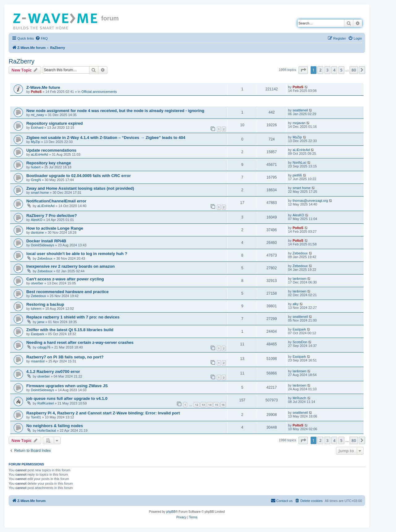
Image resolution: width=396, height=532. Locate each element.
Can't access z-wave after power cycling (65, 279)
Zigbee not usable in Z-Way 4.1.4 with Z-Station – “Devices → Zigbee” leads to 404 (106, 138)
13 (203, 405)
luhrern (36, 309)
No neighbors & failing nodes (55, 426)
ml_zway (38, 115)
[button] (303, 70)
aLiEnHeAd (40, 154)
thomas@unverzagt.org (310, 201)
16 (223, 405)
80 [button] (354, 70)
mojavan (299, 123)
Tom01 (36, 417)
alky (296, 304)
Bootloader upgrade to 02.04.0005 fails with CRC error (79, 176)
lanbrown (300, 279)
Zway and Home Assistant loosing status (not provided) (80, 188)
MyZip (36, 142)
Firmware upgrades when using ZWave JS (67, 386)
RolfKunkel (46, 403)
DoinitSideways (43, 245)
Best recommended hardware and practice (67, 292)
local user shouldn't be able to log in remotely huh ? (77, 254)
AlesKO (37, 220)
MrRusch (299, 398)
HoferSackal (47, 430)
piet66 (297, 175)
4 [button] (334, 70)
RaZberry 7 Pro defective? (52, 216)
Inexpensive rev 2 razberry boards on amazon (71, 266)
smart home (40, 192)
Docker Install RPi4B (46, 241)
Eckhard (37, 128)
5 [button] (341, 70)
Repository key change (49, 163)
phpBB (171, 512)
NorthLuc (300, 162)
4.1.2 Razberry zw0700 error (53, 372)
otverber (37, 283)
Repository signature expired (54, 123)
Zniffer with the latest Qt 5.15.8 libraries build (70, 330)
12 (196, 405)
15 (216, 405)
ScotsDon (300, 342)
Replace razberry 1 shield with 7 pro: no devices (73, 317)
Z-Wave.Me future (43, 87)
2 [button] (320, 70)
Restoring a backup (45, 304)
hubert (36, 167)
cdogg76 (44, 347)
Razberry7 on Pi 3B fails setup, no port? (65, 357)
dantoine (37, 232)
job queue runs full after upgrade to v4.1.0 (67, 398)
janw (41, 322)
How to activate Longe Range (55, 228)
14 (210, 405)
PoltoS (36, 92)
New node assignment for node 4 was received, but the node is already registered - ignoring (115, 111)
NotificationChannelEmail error (56, 201)
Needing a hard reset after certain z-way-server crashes (80, 342)
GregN (36, 180)
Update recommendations (51, 150)
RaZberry (22, 61)
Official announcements (99, 92)
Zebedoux (45, 258)
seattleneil (300, 110)
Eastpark (38, 334)
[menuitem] (41, 38)
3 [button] (327, 70)
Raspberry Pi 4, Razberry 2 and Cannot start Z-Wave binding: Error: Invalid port (103, 413)
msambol (38, 361)
